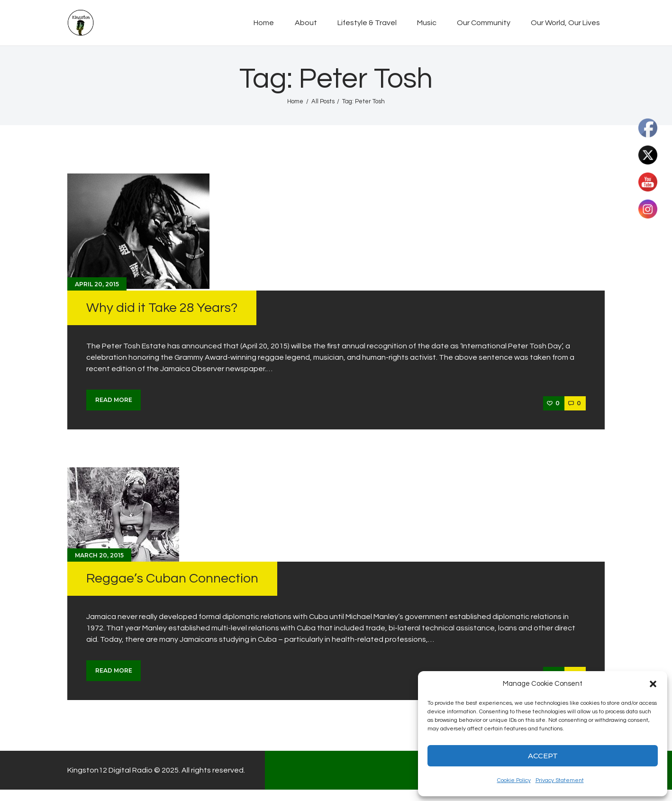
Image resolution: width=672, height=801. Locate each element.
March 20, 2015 (99, 555)
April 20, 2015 (97, 284)
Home (295, 101)
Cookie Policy (514, 780)
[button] (653, 684)
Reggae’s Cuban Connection (172, 578)
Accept (543, 756)
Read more (114, 400)
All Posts (323, 101)
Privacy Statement (560, 780)
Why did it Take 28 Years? (162, 308)
